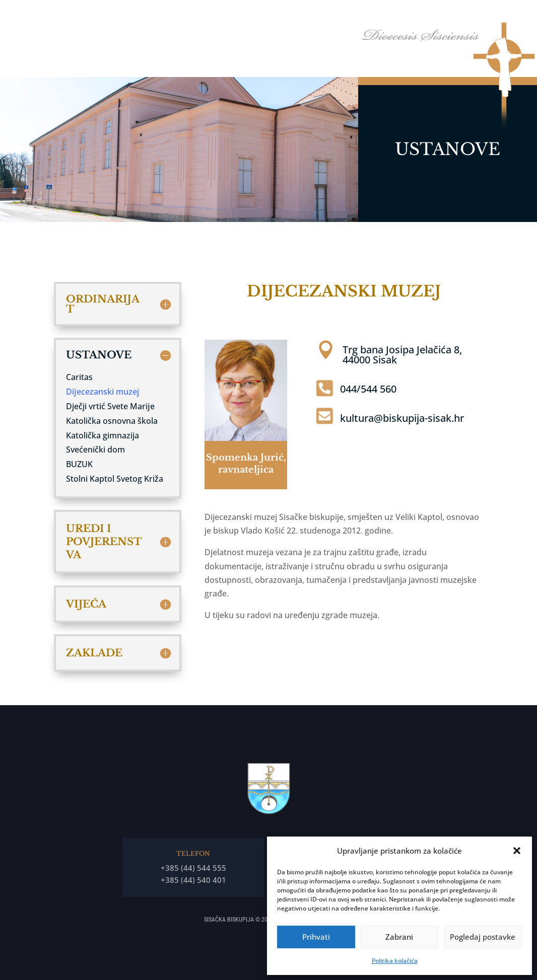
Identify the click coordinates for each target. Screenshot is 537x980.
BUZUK (79, 464)
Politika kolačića (395, 961)
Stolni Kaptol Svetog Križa (115, 479)
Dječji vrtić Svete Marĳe (110, 406)
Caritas (79, 377)
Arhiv (496, 15)
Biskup (258, 15)
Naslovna (221, 15)
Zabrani (399, 937)
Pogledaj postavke (483, 937)
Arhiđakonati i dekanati (439, 15)
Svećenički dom (95, 449)
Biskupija (305, 15)
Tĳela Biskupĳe (365, 15)
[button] (517, 851)
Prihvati (316, 937)
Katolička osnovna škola (112, 421)
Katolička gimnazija (103, 435)
